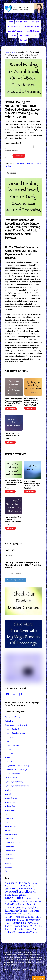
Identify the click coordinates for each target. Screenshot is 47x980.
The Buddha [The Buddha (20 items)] (36, 926)
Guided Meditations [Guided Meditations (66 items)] (16, 904)
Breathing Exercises (13, 745)
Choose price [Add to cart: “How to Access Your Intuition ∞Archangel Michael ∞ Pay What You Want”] (30, 491)
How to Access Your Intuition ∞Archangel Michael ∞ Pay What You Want (32, 485)
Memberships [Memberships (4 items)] (30, 917)
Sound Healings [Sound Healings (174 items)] (22, 923)
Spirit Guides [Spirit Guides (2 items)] (36, 923)
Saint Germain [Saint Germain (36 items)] (33, 920)
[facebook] (14, 694)
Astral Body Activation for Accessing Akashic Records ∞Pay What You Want (13, 402)
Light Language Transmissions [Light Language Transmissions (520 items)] (23, 909)
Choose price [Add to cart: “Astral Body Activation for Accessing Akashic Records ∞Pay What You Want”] (11, 409)
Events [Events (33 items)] (26, 898)
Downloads (31, 163)
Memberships (10, 810)
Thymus (8, 863)
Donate (13, 36)
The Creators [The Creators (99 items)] (12, 929)
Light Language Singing (14, 782)
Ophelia (8, 814)
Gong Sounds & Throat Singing (17, 766)
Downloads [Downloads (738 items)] (13, 898)
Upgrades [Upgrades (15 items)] (26, 932)
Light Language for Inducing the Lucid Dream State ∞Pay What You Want (31, 402)
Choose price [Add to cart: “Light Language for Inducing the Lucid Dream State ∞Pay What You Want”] (30, 408)
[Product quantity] (8, 156)
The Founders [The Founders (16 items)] (26, 929)
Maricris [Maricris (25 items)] (17, 914)
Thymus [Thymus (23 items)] (17, 932)
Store (14, 52)
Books (28, 36)
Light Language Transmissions (17, 786)
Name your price (13, 143)
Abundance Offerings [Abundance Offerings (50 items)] (16, 883)
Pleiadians (9, 818)
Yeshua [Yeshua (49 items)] (34, 932)
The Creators (10, 851)
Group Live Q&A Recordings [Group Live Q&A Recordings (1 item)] (33, 901)
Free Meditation (33, 31)
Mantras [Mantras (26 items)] (9, 914)
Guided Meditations (12, 774)
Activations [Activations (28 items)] (33, 883)
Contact (23, 40)
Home (10, 22)
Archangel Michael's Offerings (17, 733)
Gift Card (8, 762)
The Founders (10, 855)
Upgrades (9, 867)
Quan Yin (8, 822)
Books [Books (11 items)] (35, 892)
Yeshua (8, 871)
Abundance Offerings (13, 717)
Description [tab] (11, 173)
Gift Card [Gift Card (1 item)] (32, 899)
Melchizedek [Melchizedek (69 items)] (17, 917)
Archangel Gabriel (12, 729)
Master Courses (15, 26)
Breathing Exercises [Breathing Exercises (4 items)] (12, 895)
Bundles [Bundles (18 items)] (23, 895)
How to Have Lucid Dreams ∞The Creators (14, 434)
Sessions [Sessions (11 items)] (8, 923)
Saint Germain (10, 826)
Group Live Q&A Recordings (16, 770)
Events (7, 758)
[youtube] (8, 694)
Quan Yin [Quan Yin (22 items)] (21, 920)
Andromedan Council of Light (16, 725)
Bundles (8, 749)
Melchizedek (10, 806)
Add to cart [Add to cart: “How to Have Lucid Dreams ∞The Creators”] (10, 442)
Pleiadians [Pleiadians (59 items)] (10, 920)
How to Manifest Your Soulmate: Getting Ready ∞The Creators (13, 519)
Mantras (8, 790)
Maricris (8, 794)
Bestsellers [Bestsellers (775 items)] (24, 892)
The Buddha (9, 847)
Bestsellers (21, 163)
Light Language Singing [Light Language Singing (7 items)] (24, 908)
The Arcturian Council (13, 843)
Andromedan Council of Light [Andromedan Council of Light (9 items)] (17, 886)
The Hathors (10, 859)
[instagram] (21, 694)
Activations (9, 721)
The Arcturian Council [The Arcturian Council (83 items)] (17, 926)
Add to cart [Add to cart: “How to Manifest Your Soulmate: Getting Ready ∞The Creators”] (10, 528)
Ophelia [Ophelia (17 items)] (38, 917)
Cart (35, 36)
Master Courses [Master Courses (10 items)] (28, 914)
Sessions (35, 22)
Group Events (22, 22)
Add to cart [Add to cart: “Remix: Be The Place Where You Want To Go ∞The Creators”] (10, 491)
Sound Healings (11, 835)
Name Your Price (32, 26)
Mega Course (10, 802)
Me (20, 36)
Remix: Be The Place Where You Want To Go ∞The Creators (14, 483)
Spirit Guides (10, 839)
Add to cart (19, 156)
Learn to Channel (15, 31)
